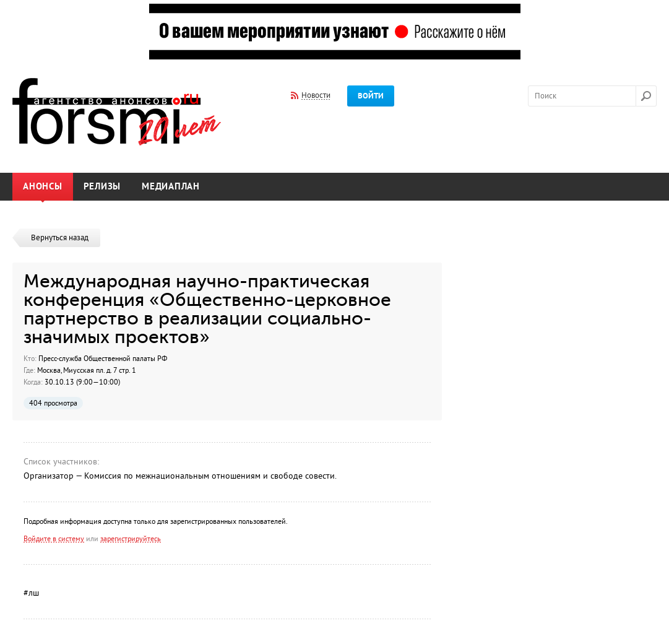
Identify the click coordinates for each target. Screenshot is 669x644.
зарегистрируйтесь (131, 539)
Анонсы (43, 187)
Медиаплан (171, 187)
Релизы (102, 187)
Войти (371, 96)
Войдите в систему (54, 539)
